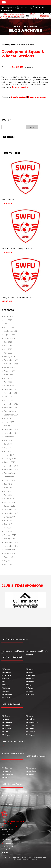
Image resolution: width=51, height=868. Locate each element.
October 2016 (10, 550)
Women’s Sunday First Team (13, 753)
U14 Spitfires (30, 774)
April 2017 (8, 531)
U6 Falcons (6, 669)
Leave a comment (38, 97)
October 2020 (10, 411)
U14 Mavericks (7, 774)
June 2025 (8, 316)
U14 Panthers (7, 722)
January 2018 (9, 506)
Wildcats (29, 654)
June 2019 (8, 444)
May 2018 (8, 491)
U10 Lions (29, 691)
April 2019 (8, 451)
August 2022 (9, 371)
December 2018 (11, 466)
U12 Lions (29, 716)
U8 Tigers (29, 685)
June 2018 (8, 488)
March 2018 (9, 499)
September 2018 (11, 477)
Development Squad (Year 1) (37, 651)
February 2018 (10, 502)
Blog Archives (31, 26)
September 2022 (11, 367)
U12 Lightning (31, 768)
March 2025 (9, 327)
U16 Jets (5, 732)
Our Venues (6, 839)
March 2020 (9, 422)
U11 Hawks (30, 694)
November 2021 (11, 393)
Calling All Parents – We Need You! (16, 298)
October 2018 (10, 473)
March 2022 (9, 386)
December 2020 (11, 404)
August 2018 (9, 480)
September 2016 (11, 553)
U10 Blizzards (7, 768)
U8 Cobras (30, 679)
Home (17, 26)
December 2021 (11, 389)
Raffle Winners (8, 200)
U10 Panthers (7, 694)
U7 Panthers (30, 675)
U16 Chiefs (30, 729)
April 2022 (8, 382)
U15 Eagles (30, 725)
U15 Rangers (6, 729)
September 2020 (11, 415)
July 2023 (8, 342)
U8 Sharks (5, 685)
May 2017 (8, 528)
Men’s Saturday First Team (12, 796)
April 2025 (8, 324)
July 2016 (8, 561)
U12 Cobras (6, 716)
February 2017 (10, 535)
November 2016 (11, 546)
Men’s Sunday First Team (35, 796)
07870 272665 (7, 11)
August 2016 (9, 557)
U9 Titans (5, 691)
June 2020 (8, 419)
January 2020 (10, 426)
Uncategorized (19, 97)
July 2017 (8, 524)
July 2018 (8, 484)
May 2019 (8, 448)
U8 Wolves (6, 688)
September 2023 (11, 338)
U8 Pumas (30, 682)
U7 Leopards (6, 675)
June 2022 (8, 375)
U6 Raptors (30, 672)
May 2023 (8, 349)
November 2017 (11, 513)
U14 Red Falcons (32, 722)
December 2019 (11, 429)
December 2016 (11, 542)
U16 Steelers (30, 732)
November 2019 (11, 433)
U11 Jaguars (6, 697)
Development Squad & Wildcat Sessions (23, 54)
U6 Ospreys (6, 672)
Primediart (34, 859)
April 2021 (8, 397)
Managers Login (24, 8)
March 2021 (9, 400)
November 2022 (11, 364)
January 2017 (9, 539)
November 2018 (11, 470)
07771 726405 (38, 8)
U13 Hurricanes (31, 771)
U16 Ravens (6, 777)
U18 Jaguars (30, 735)
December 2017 (11, 510)
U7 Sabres (5, 679)
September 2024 (11, 331)
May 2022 (8, 378)
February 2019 (10, 459)
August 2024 (9, 335)
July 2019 (8, 440)
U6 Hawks (29, 669)
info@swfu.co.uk (9, 8)
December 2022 (11, 360)
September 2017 (11, 521)
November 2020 (11, 408)
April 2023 (8, 353)
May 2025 (8, 320)
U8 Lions (5, 682)
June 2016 (8, 564)
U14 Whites (6, 725)
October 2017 (10, 517)
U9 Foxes (29, 688)
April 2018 (8, 495)
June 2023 (8, 346)
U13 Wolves (30, 719)
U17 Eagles (6, 735)
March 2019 (9, 455)
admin (30, 67)
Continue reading (21, 87)
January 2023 (9, 357)
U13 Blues (5, 719)
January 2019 (9, 462)
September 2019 (11, 437)
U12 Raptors (6, 771)
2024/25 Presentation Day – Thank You (18, 249)
